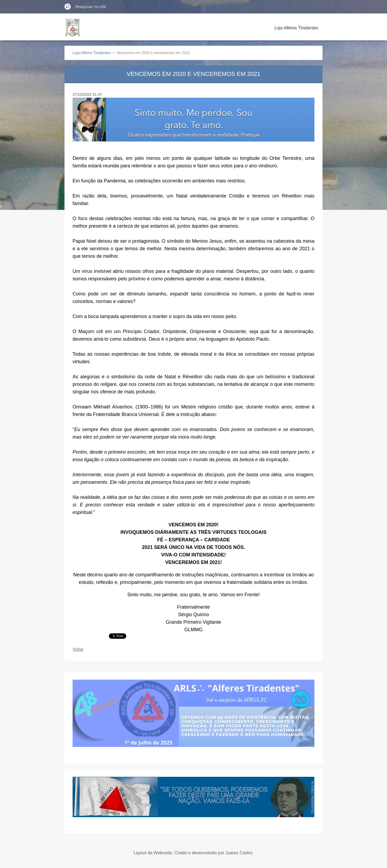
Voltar (78, 649)
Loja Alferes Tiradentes (296, 28)
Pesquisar (68, 6)
